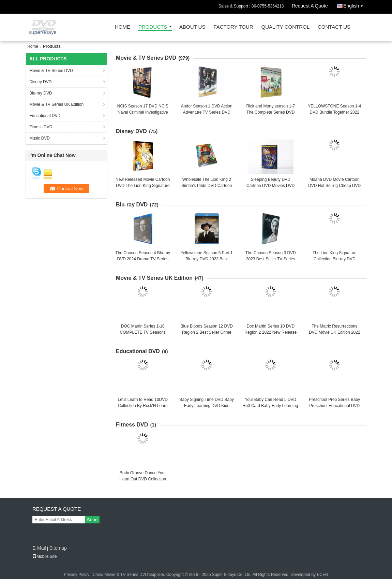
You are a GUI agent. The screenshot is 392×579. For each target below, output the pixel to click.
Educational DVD (45, 116)
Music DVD (40, 138)
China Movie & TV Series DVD (120, 575)
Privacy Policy (77, 575)
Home (123, 27)
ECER (322, 575)
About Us (192, 27)
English (355, 5)
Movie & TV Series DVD (51, 71)
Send (92, 520)
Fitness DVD (41, 127)
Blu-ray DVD (41, 93)
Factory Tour (233, 27)
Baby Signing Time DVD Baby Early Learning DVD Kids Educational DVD (207, 406)
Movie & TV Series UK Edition (56, 104)
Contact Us (334, 27)
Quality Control (285, 27)
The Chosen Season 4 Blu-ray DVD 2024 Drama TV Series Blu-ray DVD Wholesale (143, 259)
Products (153, 27)
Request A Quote (310, 6)
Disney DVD (40, 82)
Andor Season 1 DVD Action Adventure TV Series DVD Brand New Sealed (207, 112)
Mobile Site (44, 556)
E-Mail (39, 548)
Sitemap (58, 548)
